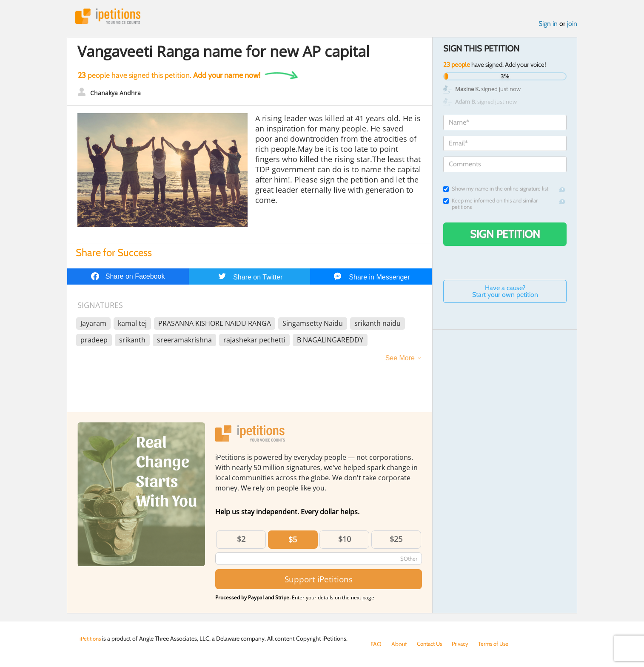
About (399, 644)
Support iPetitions (319, 580)
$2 (241, 540)
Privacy (464, 644)
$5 (293, 541)
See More (400, 359)
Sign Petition (505, 236)
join (572, 25)
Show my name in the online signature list (496, 190)
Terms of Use (499, 644)
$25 (396, 540)
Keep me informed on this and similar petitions (490, 205)
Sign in (548, 25)
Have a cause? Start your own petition (505, 293)
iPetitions (111, 17)
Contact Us (431, 644)
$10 (345, 540)
